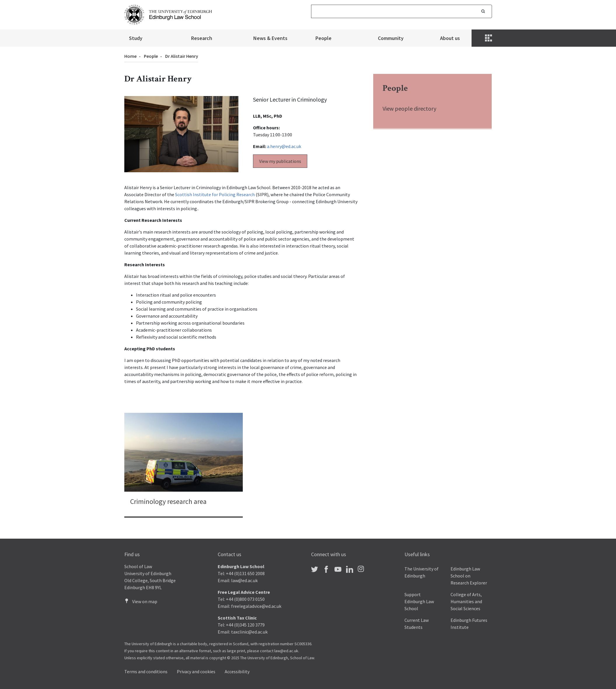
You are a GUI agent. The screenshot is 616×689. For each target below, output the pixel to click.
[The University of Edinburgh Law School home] (168, 14)
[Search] (393, 11)
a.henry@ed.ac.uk (284, 146)
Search (483, 11)
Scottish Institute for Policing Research (215, 194)
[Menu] (489, 38)
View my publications (280, 161)
